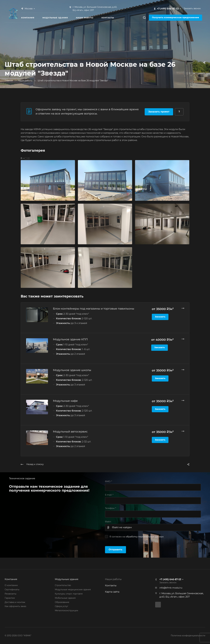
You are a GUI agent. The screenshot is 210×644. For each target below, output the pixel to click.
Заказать (160, 317)
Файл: (108, 522)
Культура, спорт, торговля (69, 594)
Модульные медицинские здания (73, 590)
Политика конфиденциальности (188, 636)
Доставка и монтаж (15, 602)
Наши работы (113, 579)
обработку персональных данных (145, 537)
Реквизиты (10, 594)
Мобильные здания (65, 598)
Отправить (116, 550)
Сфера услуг (62, 606)
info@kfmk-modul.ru (171, 588)
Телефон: (110, 508)
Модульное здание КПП (70, 339)
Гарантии (10, 598)
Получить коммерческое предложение (176, 17)
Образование (62, 602)
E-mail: (109, 495)
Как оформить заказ (15, 606)
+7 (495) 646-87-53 (168, 9)
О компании (11, 585)
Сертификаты (12, 590)
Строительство (63, 585)
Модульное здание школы (72, 370)
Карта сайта (112, 592)
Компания (11, 579)
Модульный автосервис (70, 431)
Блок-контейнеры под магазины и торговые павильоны (94, 309)
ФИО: (108, 481)
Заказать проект (159, 112)
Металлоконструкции (66, 610)
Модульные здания (67, 579)
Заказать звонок (192, 8)
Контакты (111, 586)
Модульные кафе (65, 401)
